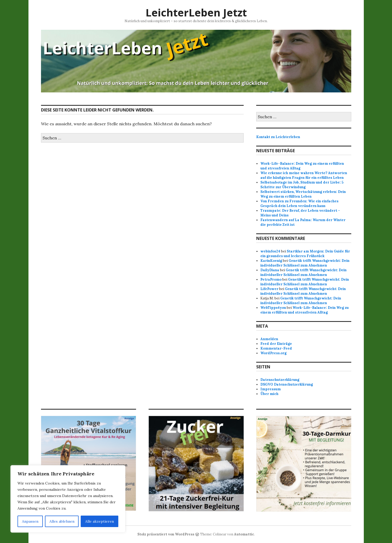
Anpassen (30, 521)
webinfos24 (270, 251)
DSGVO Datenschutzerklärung (287, 384)
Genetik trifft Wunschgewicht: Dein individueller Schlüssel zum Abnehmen (305, 263)
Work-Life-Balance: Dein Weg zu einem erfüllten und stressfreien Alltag (305, 310)
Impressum (271, 389)
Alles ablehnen (62, 521)
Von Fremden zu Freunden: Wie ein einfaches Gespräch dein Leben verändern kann (299, 203)
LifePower (269, 289)
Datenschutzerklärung (280, 380)
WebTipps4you (273, 308)
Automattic (244, 534)
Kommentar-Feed (276, 348)
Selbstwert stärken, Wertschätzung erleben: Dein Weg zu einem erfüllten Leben (303, 194)
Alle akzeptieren (100, 521)
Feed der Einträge (276, 344)
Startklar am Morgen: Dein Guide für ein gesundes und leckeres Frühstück (305, 254)
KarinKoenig (271, 261)
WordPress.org (273, 353)
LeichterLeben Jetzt (196, 12)
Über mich (269, 394)
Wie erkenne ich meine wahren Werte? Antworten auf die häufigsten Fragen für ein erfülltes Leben (304, 175)
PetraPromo (271, 279)
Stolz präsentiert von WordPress (166, 534)
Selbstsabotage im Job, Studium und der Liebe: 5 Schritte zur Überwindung (302, 185)
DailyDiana (270, 270)
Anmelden (269, 339)
